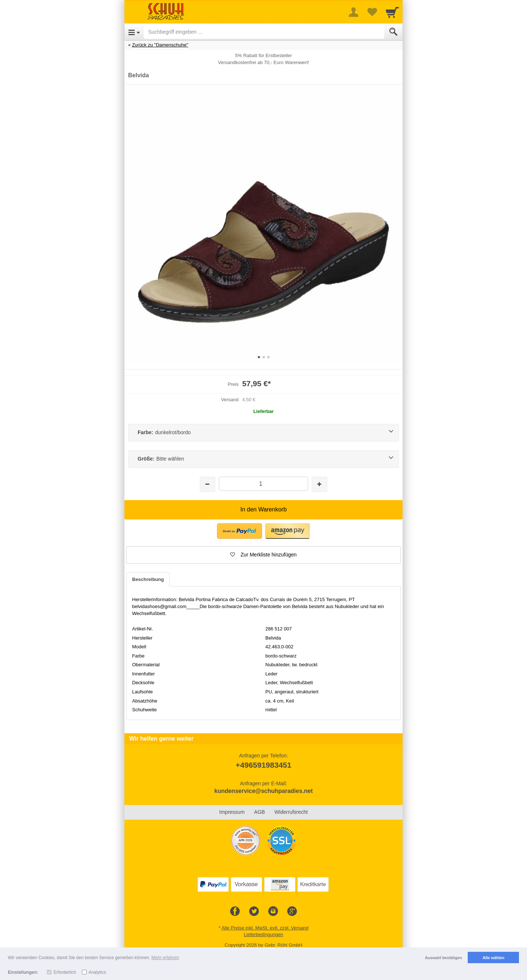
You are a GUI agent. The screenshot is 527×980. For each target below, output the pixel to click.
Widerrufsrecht (291, 812)
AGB (259, 812)
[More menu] (354, 12)
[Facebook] (235, 912)
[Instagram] (273, 912)
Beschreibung (148, 579)
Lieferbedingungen (263, 934)
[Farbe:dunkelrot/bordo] (263, 433)
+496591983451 (263, 765)
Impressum (232, 812)
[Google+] (292, 912)
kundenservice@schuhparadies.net (263, 791)
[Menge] (263, 484)
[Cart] (392, 12)
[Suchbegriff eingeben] (264, 32)
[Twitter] (254, 912)
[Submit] (393, 32)
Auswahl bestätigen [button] (443, 958)
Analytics (97, 972)
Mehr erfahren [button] (165, 958)
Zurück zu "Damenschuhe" (160, 45)
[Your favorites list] (372, 12)
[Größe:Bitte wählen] (263, 459)
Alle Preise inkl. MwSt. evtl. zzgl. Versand (265, 928)
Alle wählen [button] (494, 958)
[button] (263, 555)
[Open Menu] (134, 32)
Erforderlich (65, 972)
